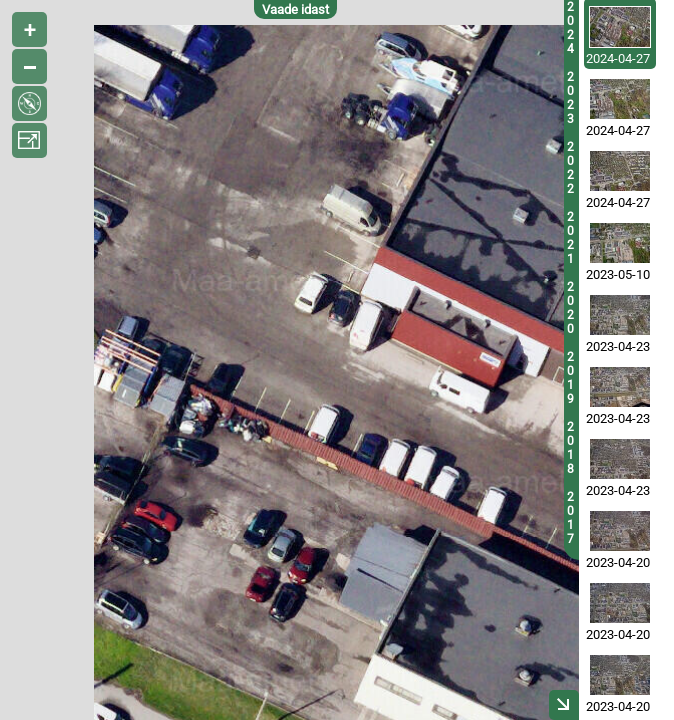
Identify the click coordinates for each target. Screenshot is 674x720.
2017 (570, 518)
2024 (570, 28)
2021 (570, 238)
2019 (570, 378)
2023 (570, 98)
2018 (570, 448)
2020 (570, 308)
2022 (570, 168)
